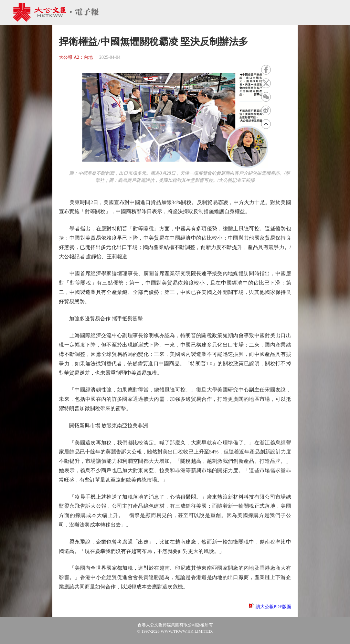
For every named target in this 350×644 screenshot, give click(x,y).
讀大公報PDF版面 (273, 607)
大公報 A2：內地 (76, 57)
